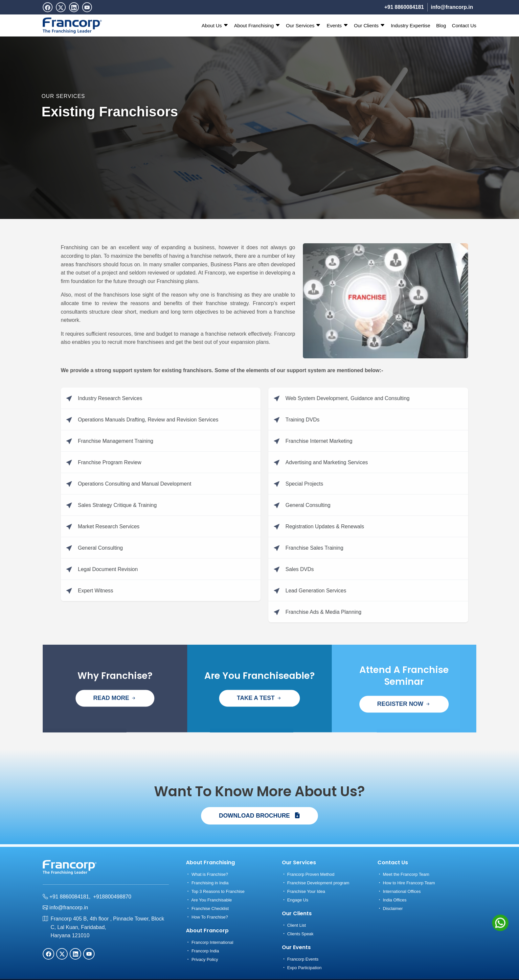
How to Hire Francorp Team (406, 883)
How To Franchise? (207, 917)
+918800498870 (112, 897)
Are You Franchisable (209, 900)
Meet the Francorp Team (403, 874)
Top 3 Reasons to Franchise (215, 891)
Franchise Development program (316, 883)
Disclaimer (390, 908)
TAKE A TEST (259, 718)
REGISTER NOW (404, 724)
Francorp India (202, 951)
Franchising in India (207, 883)
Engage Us (295, 900)
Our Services (304, 25)
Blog (441, 25)
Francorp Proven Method (308, 874)
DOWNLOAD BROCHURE (259, 816)
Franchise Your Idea (304, 891)
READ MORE (115, 718)
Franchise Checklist (207, 908)
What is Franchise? (207, 874)
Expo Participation (302, 968)
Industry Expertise (411, 25)
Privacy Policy (202, 959)
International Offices (399, 891)
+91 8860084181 (404, 7)
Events (337, 25)
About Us (215, 25)
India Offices (392, 900)
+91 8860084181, (67, 897)
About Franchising (257, 25)
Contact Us (464, 25)
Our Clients (370, 25)
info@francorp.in (452, 7)
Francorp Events (300, 959)
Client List (294, 925)
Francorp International (210, 942)
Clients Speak (298, 934)
